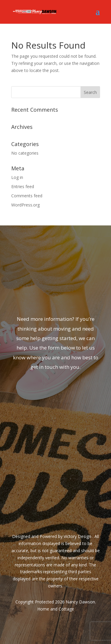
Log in (17, 177)
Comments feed (27, 196)
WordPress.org (25, 205)
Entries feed (23, 186)
